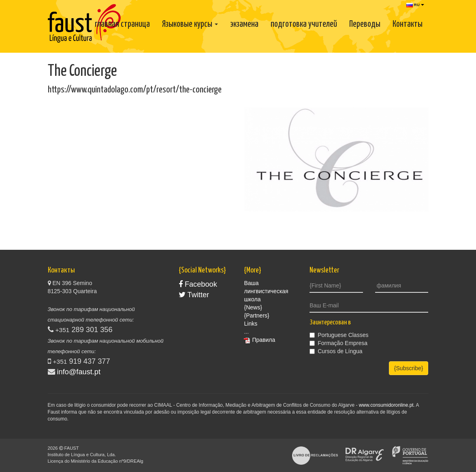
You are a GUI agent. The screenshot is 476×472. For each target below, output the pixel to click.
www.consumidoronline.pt (386, 405)
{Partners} (256, 315)
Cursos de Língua (336, 351)
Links (251, 324)
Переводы (365, 24)
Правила (264, 340)
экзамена (244, 24)
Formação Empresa (338, 343)
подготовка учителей (304, 24)
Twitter (194, 295)
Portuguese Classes (339, 335)
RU (415, 5)
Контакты (408, 24)
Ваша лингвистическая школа (266, 291)
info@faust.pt (79, 372)
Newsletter (324, 270)
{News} (253, 307)
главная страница (122, 24)
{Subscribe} (409, 368)
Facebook (198, 284)
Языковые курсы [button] (190, 24)
